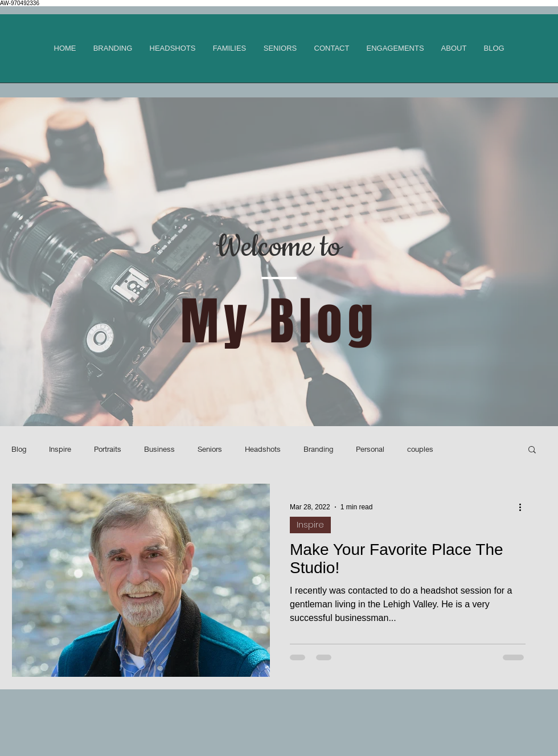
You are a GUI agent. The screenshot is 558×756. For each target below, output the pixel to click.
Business (159, 449)
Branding (318, 449)
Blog (19, 449)
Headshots (263, 449)
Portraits (108, 449)
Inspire (60, 449)
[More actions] (524, 507)
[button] (532, 450)
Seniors (210, 449)
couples (420, 449)
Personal (370, 449)
